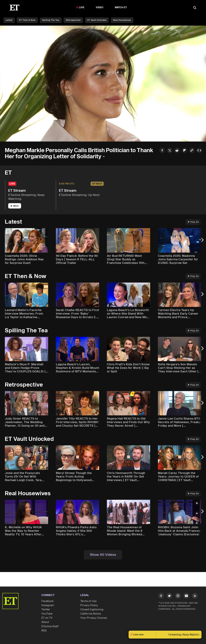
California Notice (91, 614)
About (45, 622)
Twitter (46, 610)
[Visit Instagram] (178, 596)
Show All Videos (103, 555)
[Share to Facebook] (162, 151)
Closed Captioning (92, 610)
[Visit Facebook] (161, 596)
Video (100, 7)
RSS (44, 631)
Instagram (48, 605)
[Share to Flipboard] (184, 151)
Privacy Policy (89, 605)
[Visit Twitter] (169, 596)
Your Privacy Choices (94, 618)
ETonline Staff (50, 626)
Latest (9, 20)
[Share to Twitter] (170, 151)
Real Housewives (122, 20)
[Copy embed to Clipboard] (199, 151)
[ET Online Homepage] (14, 8)
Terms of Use (88, 601)
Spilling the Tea (51, 20)
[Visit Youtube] (186, 596)
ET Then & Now (27, 20)
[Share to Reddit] (177, 151)
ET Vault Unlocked (97, 20)
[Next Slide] (202, 241)
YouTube (47, 614)
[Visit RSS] (195, 596)
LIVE (82, 7)
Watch (15, 206)
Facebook (47, 601)
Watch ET (121, 7)
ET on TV (47, 618)
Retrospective (73, 20)
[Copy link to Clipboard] (192, 151)
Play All (193, 222)
